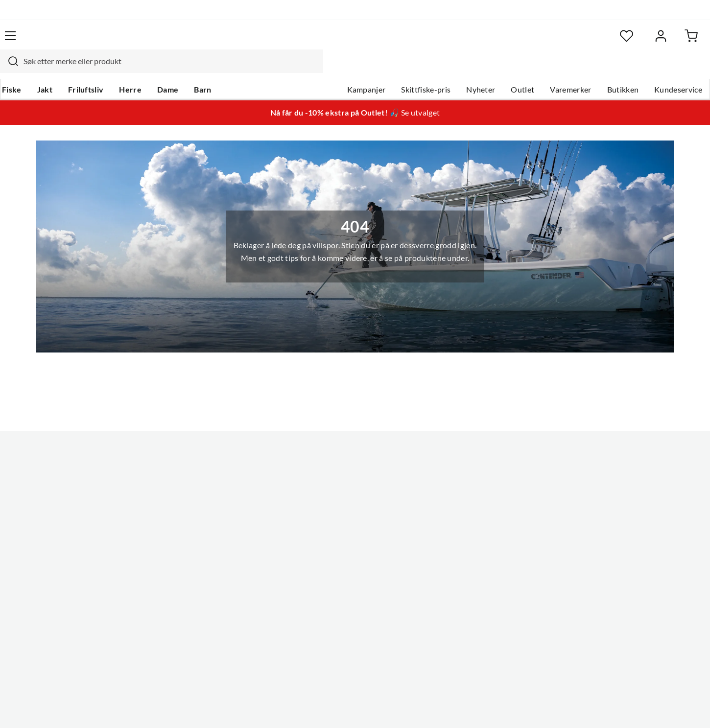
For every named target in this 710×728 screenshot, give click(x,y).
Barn (221, 69)
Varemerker (550, 69)
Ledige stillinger (327, 477)
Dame (186, 69)
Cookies (677, 707)
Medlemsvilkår (325, 587)
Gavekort (176, 477)
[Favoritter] (595, 42)
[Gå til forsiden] (66, 42)
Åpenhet (314, 555)
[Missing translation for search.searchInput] (192, 42)
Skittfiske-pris (406, 69)
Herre (148, 69)
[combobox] (344, 42)
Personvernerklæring (570, 707)
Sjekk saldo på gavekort (61, 508)
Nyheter (461, 69)
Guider (32, 477)
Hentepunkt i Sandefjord (63, 493)
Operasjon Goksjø (331, 524)
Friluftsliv (104, 69)
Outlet (502, 69)
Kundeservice (658, 69)
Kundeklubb (321, 571)
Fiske (30, 69)
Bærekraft (317, 540)
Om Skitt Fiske (325, 461)
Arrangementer (326, 508)
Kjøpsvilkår (634, 707)
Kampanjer (346, 69)
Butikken (603, 69)
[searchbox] (354, 42)
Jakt (63, 69)
